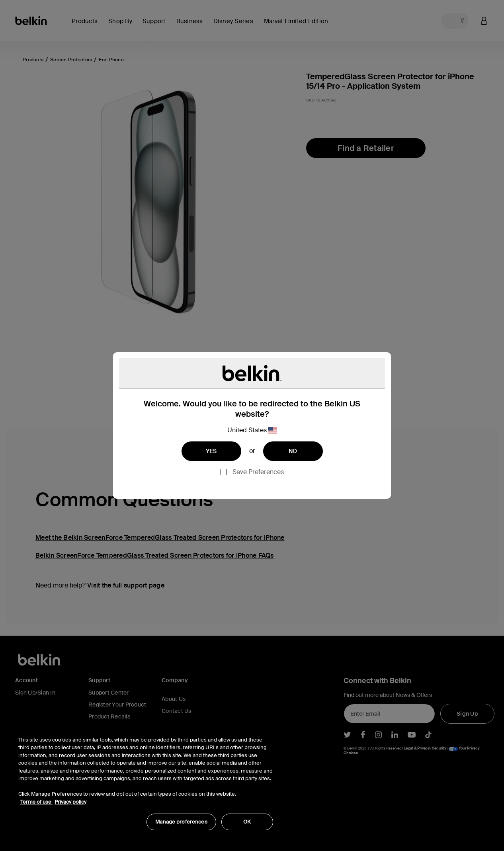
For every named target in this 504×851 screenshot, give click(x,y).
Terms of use (36, 802)
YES (211, 451)
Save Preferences (258, 472)
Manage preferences (181, 822)
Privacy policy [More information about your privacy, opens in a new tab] (70, 802)
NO (293, 451)
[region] (146, 779)
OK (247, 822)
